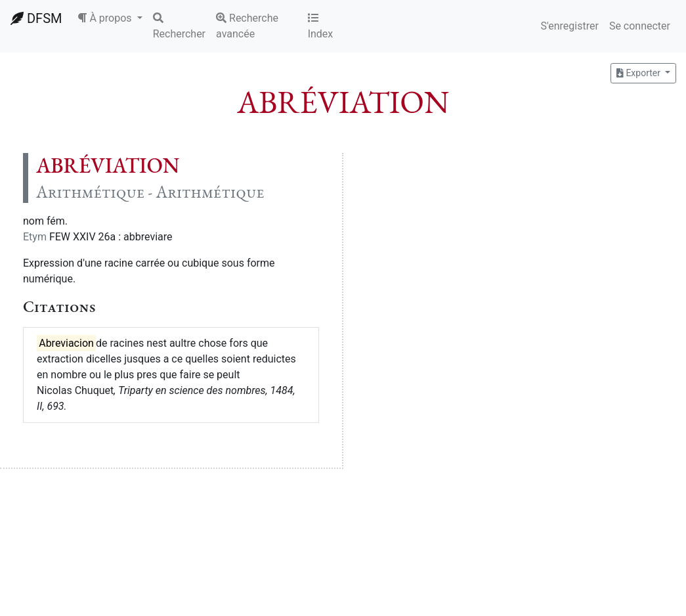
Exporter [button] (639, 73)
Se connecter (640, 26)
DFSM (36, 18)
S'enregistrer (569, 26)
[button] (110, 18)
